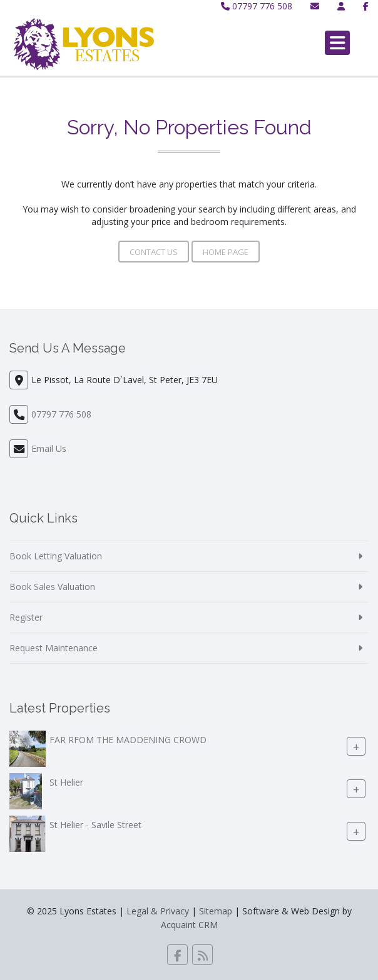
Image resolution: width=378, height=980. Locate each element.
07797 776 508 (257, 6)
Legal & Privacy (158, 911)
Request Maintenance (54, 648)
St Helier (66, 782)
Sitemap (216, 911)
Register (26, 617)
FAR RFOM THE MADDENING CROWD (128, 740)
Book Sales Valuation (52, 587)
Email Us (49, 448)
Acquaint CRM (189, 925)
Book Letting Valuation (56, 556)
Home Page (226, 252)
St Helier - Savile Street (95, 825)
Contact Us (154, 252)
